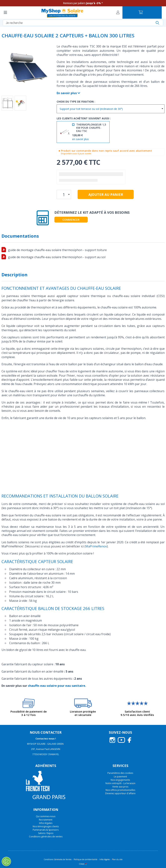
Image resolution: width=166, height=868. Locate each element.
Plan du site (117, 859)
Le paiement (120, 777)
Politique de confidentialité (85, 859)
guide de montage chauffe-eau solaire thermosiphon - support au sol (57, 257)
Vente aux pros (120, 787)
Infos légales (46, 823)
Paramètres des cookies (120, 773)
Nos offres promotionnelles (120, 790)
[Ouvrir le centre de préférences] (6, 861)
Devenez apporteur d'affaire (120, 793)
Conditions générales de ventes (46, 837)
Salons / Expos (46, 833)
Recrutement (46, 820)
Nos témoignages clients (46, 826)
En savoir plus (68, 93)
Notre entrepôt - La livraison (120, 783)
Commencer (71, 220)
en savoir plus (80, 139)
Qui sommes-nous (46, 816)
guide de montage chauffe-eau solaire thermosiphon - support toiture (57, 250)
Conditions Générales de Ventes (58, 859)
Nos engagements (120, 780)
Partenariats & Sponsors (46, 830)
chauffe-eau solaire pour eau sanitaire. (57, 686)
